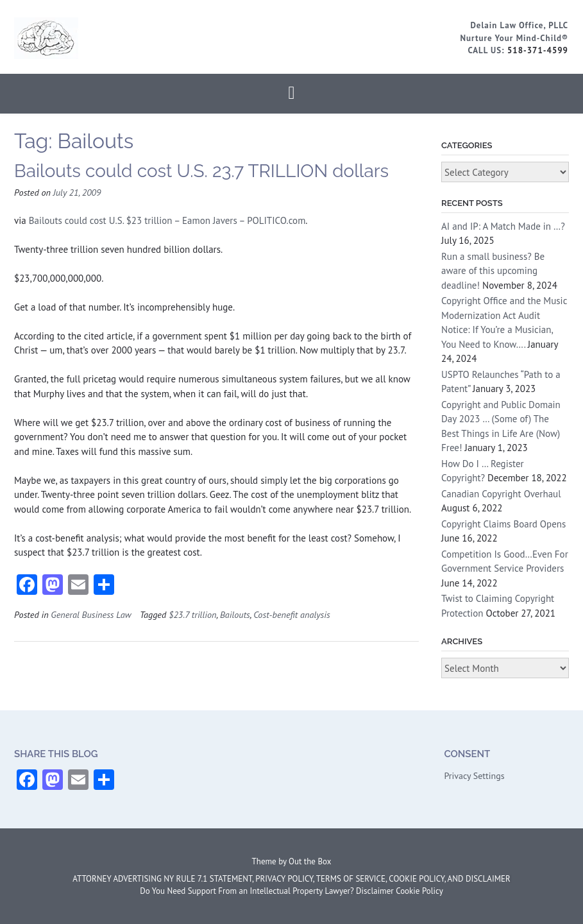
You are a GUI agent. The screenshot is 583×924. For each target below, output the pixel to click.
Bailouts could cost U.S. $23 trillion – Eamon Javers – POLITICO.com (167, 220)
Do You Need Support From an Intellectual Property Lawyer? (247, 891)
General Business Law (91, 614)
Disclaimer (375, 891)
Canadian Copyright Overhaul (501, 494)
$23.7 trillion (192, 614)
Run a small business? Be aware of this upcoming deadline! (493, 271)
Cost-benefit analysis (291, 614)
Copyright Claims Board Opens (503, 524)
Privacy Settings (474, 776)
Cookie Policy (419, 891)
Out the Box (310, 861)
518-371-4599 (538, 50)
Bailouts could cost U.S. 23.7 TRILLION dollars (201, 171)
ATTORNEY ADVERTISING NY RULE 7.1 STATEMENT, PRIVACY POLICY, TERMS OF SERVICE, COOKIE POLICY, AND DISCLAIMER (291, 879)
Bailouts (235, 614)
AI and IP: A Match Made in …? (503, 226)
